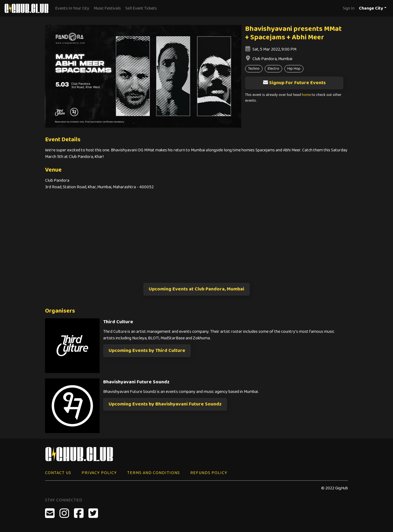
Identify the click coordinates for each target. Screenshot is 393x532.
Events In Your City (72, 8)
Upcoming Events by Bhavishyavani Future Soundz (165, 404)
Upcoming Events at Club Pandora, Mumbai (196, 289)
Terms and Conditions (154, 473)
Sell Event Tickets (141, 8)
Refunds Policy (209, 473)
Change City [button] (371, 8)
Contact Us (58, 473)
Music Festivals (107, 8)
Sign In (349, 8)
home (306, 95)
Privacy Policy (99, 473)
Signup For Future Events (294, 83)
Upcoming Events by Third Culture (147, 351)
